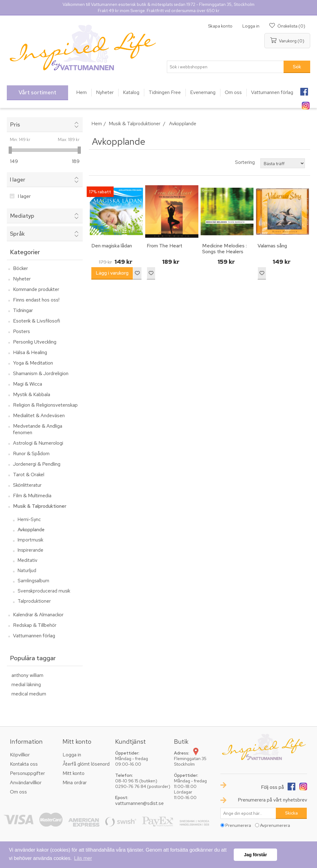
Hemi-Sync (29, 520)
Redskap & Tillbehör (35, 625)
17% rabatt (100, 192)
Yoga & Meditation (33, 363)
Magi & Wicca (28, 384)
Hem (97, 124)
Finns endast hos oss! (36, 300)
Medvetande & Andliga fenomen (38, 429)
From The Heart (165, 246)
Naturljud (27, 571)
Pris (15, 124)
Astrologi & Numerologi (38, 443)
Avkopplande (31, 530)
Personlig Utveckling (35, 342)
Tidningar (23, 310)
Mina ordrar (75, 782)
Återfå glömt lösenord (86, 764)
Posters (22, 331)
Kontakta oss (24, 764)
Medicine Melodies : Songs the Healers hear (224, 252)
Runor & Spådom (31, 453)
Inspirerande (30, 550)
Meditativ (28, 560)
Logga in (251, 26)
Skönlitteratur (27, 485)
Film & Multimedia (32, 496)
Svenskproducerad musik (44, 591)
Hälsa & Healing (30, 352)
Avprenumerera (275, 825)
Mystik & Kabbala (32, 394)
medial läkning (26, 684)
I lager (18, 180)
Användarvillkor (26, 782)
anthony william (27, 675)
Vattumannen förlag (34, 636)
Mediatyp (22, 216)
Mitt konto (74, 773)
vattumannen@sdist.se (139, 803)
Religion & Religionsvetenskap (45, 405)
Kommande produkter (36, 289)
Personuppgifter (27, 773)
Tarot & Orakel (29, 475)
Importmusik (30, 540)
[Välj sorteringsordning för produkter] (283, 163)
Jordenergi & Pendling (37, 464)
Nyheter (22, 279)
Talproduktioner (34, 601)
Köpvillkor (20, 755)
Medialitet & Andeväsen (39, 415)
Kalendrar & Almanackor (38, 615)
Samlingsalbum (33, 581)
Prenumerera (238, 825)
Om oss (18, 792)
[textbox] (225, 67)
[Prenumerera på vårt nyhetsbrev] (248, 813)
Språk (17, 234)
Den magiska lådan (112, 246)
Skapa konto (220, 26)
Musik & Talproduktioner (40, 506)
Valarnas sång (272, 246)
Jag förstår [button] (255, 855)
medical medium (29, 694)
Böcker (20, 268)
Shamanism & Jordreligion (41, 373)
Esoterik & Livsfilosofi (37, 321)
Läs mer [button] (83, 858)
